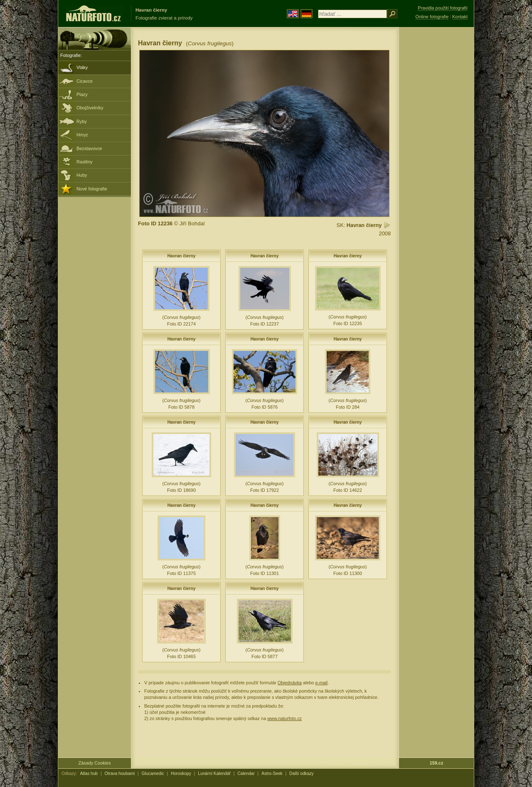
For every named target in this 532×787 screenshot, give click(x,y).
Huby (82, 175)
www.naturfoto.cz (284, 718)
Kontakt (460, 17)
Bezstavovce (89, 148)
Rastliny (85, 162)
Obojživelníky (90, 108)
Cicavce (85, 81)
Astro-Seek (272, 773)
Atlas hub (89, 773)
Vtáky (82, 67)
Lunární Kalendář (214, 773)
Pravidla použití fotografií (443, 8)
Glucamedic (153, 773)
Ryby (82, 121)
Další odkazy (302, 773)
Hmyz (82, 135)
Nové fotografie (92, 189)
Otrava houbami (119, 773)
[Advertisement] (436, 160)
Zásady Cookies (95, 763)
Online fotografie (432, 17)
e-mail (322, 683)
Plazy (82, 94)
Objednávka (290, 683)
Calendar (246, 773)
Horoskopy (181, 773)
